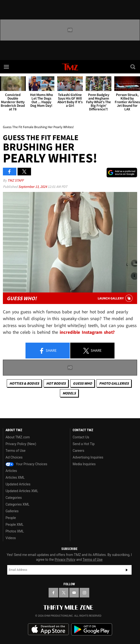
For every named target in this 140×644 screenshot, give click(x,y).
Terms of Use (16, 451)
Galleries (12, 511)
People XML (15, 525)
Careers (78, 451)
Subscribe (127, 570)
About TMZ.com (18, 437)
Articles (11, 471)
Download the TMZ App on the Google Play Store (92, 629)
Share (48, 351)
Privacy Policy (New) (21, 444)
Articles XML (15, 477)
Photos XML (15, 531)
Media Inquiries (84, 464)
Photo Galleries (114, 383)
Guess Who (82, 383)
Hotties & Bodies (24, 383)
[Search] (133, 67)
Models (69, 393)
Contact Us (81, 437)
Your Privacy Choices (26, 464)
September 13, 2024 (33, 187)
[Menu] (7, 67)
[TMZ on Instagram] (84, 593)
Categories (14, 498)
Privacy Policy (65, 560)
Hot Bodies (56, 383)
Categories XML (17, 504)
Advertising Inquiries (88, 457)
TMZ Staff (16, 180)
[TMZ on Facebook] (53, 593)
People (11, 518)
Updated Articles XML (22, 491)
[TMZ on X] (64, 593)
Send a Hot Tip (84, 444)
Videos (11, 538)
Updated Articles (18, 484)
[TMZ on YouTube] (74, 593)
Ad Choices (14, 457)
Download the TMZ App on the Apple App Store (48, 629)
